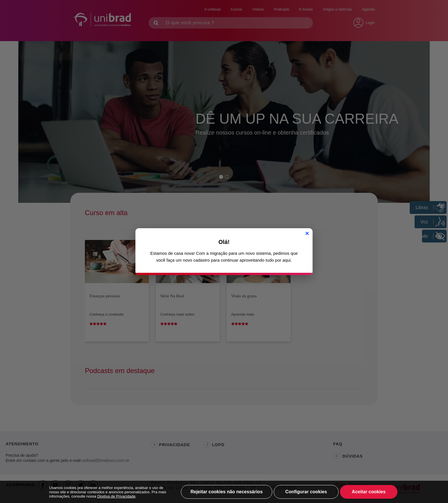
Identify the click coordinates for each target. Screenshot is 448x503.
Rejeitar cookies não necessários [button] (227, 492)
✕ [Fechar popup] (307, 234)
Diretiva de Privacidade (116, 496)
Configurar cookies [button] (306, 492)
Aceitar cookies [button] (369, 492)
